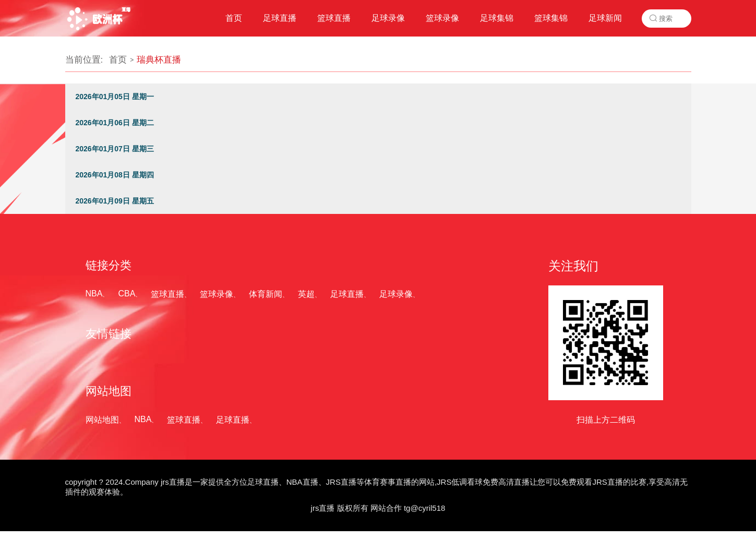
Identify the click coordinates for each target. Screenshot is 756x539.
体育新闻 (266, 294)
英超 (306, 294)
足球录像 (396, 294)
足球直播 (347, 294)
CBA (127, 294)
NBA (94, 294)
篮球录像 (217, 294)
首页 (118, 60)
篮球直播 (167, 294)
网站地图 (102, 420)
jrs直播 (323, 508)
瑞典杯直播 (159, 60)
